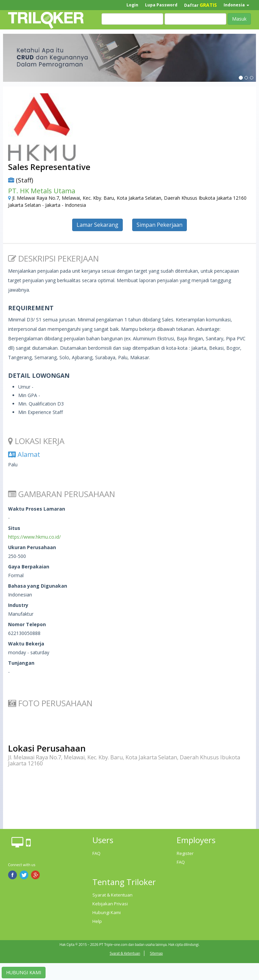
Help (97, 921)
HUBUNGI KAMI (24, 972)
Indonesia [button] (236, 5)
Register (185, 853)
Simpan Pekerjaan (160, 225)
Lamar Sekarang (97, 225)
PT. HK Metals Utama (42, 191)
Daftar (200, 5)
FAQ (96, 853)
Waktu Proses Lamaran (37, 509)
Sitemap (156, 953)
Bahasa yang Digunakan (38, 586)
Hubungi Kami (107, 912)
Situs (14, 528)
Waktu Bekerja (26, 644)
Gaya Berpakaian (29, 567)
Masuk (239, 19)
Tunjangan (21, 663)
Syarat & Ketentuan (112, 895)
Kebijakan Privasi (110, 904)
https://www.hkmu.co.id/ (34, 537)
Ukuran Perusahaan (32, 547)
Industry (18, 605)
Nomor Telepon (27, 624)
